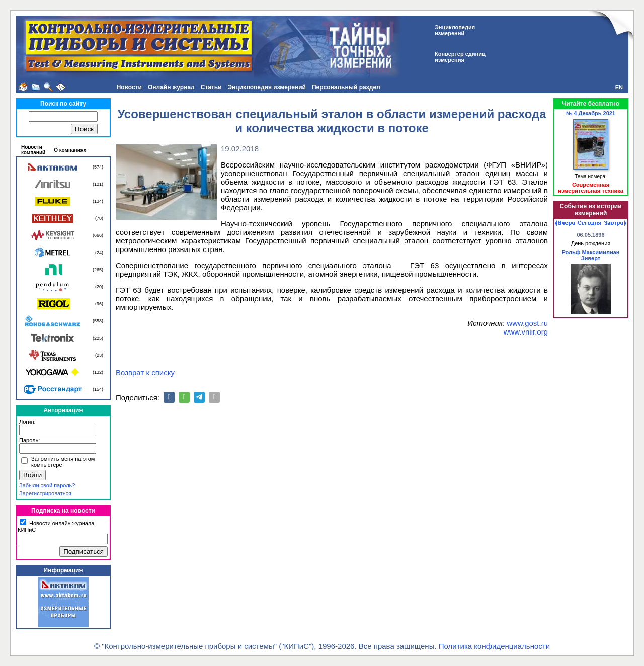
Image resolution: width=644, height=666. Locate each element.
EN (619, 87)
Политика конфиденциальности (494, 646)
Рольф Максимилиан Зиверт (590, 255)
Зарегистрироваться (45, 493)
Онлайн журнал (171, 87)
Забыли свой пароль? (47, 485)
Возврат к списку (145, 372)
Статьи (211, 87)
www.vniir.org (526, 332)
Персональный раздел (346, 87)
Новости (129, 87)
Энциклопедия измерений (267, 87)
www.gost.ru (527, 323)
